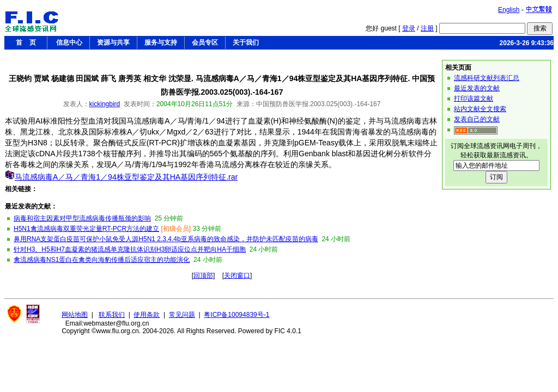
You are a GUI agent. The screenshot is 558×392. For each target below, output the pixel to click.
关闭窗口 (237, 275)
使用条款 (147, 315)
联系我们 (112, 315)
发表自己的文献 (477, 119)
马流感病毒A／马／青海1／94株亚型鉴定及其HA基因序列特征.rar (126, 177)
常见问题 (182, 315)
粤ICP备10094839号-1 (236, 315)
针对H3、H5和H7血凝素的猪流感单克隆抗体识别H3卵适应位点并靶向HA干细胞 (130, 249)
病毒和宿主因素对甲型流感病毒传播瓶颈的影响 (82, 218)
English (509, 10)
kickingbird (105, 104)
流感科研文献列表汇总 (487, 78)
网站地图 (75, 315)
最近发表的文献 (477, 88)
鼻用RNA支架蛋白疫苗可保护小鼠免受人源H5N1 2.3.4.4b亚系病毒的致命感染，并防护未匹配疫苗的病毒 (166, 239)
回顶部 (203, 275)
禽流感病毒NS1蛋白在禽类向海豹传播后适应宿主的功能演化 (102, 260)
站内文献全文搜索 (480, 109)
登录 (409, 28)
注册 (427, 28)
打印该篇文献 (474, 99)
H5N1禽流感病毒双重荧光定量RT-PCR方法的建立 (86, 229)
